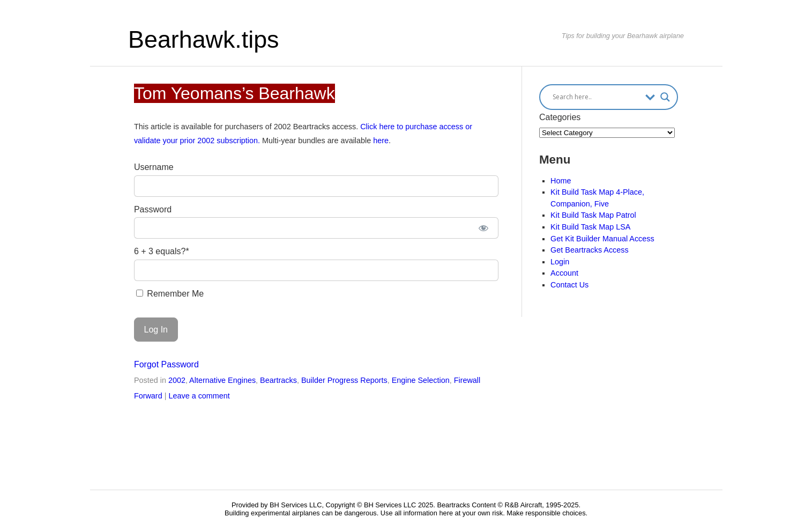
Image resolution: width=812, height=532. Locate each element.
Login (560, 262)
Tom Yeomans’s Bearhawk (234, 93)
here (381, 141)
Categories (560, 117)
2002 (177, 380)
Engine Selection (421, 380)
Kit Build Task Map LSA (590, 227)
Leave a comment (199, 396)
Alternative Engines (222, 380)
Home (561, 181)
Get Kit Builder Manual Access (602, 239)
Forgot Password (166, 364)
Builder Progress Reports (344, 380)
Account (564, 273)
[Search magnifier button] (665, 97)
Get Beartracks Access (590, 250)
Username (154, 167)
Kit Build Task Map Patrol (593, 215)
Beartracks (278, 380)
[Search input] (596, 97)
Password (153, 209)
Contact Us (569, 285)
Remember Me (170, 294)
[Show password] (483, 228)
